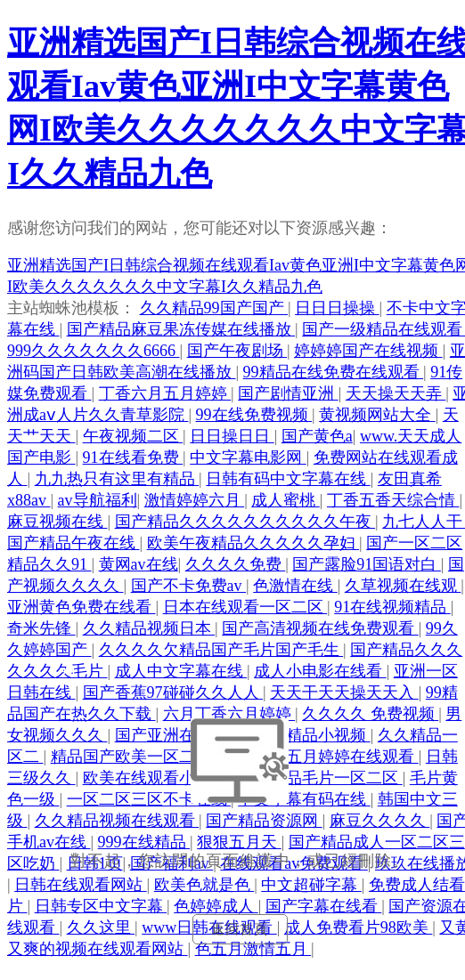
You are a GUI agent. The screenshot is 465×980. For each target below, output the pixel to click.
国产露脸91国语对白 (367, 564)
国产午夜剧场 (237, 351)
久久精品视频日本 (149, 628)
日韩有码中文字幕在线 (288, 479)
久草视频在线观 (403, 586)
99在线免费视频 (254, 415)
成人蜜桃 (286, 500)
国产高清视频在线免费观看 (320, 628)
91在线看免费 (133, 458)
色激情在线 (295, 586)
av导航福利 (98, 500)
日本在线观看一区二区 (245, 607)
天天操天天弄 (396, 393)
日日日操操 (337, 308)
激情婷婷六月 (195, 500)
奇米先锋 (41, 628)
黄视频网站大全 (377, 415)
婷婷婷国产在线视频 (368, 351)
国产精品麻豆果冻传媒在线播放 (181, 329)
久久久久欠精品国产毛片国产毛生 (221, 650)
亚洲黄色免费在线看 (82, 607)
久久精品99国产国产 (214, 308)
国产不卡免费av (189, 586)
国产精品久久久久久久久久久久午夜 (245, 522)
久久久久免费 (236, 564)
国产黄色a (317, 436)
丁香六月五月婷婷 (165, 393)
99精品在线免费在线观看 (334, 372)
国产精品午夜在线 (73, 543)
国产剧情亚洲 (288, 393)
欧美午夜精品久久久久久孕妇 (253, 543)
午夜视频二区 (133, 436)
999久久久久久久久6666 (94, 351)
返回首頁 (240, 929)
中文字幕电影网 (248, 458)
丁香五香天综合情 (393, 500)
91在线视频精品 (392, 607)
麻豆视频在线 (57, 522)
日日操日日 (232, 436)
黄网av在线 (139, 564)
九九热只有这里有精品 (117, 479)
